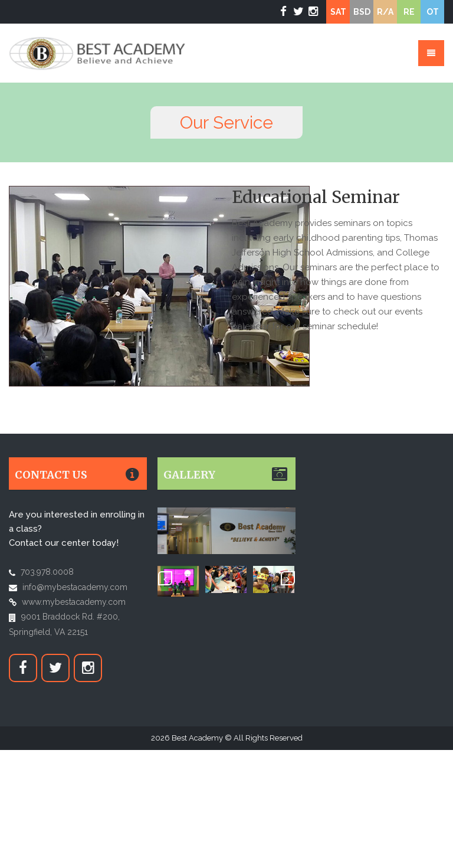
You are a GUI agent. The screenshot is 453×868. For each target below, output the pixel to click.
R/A (385, 12)
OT (433, 12)
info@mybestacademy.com (75, 587)
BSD (362, 12)
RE (409, 12)
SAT (338, 12)
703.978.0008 (47, 572)
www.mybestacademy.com (74, 602)
